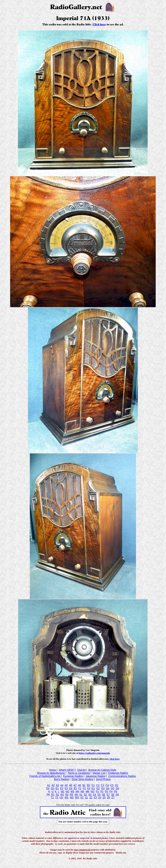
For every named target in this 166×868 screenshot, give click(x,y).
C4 (107, 785)
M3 (72, 791)
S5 (99, 795)
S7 (108, 795)
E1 (57, 788)
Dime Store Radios (82, 779)
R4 (67, 795)
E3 (66, 788)
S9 (117, 795)
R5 (72, 795)
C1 (93, 785)
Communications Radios (122, 776)
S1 (81, 795)
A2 (53, 785)
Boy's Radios (61, 779)
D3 (53, 788)
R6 (76, 795)
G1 (93, 788)
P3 (106, 791)
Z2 (91, 797)
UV (61, 797)
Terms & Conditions (79, 773)
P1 (97, 791)
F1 (80, 788)
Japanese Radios (96, 776)
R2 (57, 795)
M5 (82, 791)
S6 (104, 795)
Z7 (113, 797)
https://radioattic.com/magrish (94, 753)
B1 (84, 785)
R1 (53, 795)
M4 (77, 791)
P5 (116, 791)
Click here (99, 24)
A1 (49, 785)
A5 (66, 785)
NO (92, 791)
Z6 (109, 797)
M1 (62, 791)
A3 (57, 785)
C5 (112, 785)
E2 (62, 788)
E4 (71, 788)
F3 (89, 788)
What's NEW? (67, 770)
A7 (75, 785)
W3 (77, 797)
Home (52, 770)
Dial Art (81, 770)
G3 (103, 788)
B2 (89, 785)
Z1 (86, 797)
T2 (57, 797)
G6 (117, 788)
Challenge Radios (118, 773)
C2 (98, 785)
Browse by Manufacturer (51, 773)
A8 (79, 785)
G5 (113, 788)
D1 (117, 785)
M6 (87, 791)
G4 (108, 788)
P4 (111, 791)
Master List (99, 773)
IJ (52, 791)
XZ (82, 797)
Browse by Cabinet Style (102, 770)
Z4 (100, 797)
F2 (84, 788)
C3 (103, 785)
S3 (90, 795)
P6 (48, 795)
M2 (67, 791)
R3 (62, 795)
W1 (66, 797)
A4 (62, 785)
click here (114, 759)
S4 (94, 795)
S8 (113, 795)
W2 (72, 797)
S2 (85, 795)
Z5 (104, 797)
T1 (52, 797)
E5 (75, 788)
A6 (71, 785)
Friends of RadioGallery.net (45, 776)
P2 (102, 791)
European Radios (73, 776)
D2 (48, 788)
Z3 (95, 797)
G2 (98, 788)
